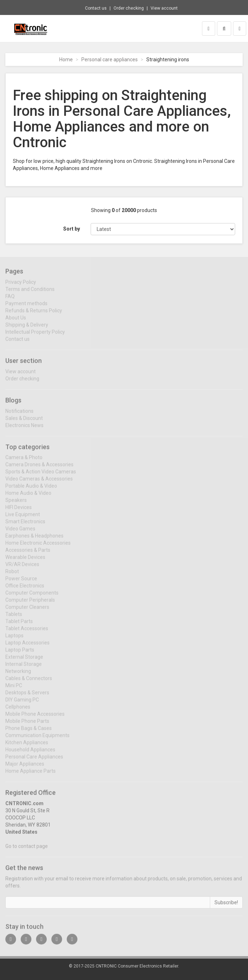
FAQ (10, 300)
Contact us (96, 8)
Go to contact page (27, 850)
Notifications (19, 415)
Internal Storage (24, 668)
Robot (12, 576)
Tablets (14, 618)
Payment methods (26, 308)
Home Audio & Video (28, 497)
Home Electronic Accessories (38, 547)
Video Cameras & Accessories (39, 483)
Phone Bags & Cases (29, 732)
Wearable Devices (25, 561)
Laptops (14, 640)
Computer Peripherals (30, 604)
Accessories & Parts (28, 554)
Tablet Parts (19, 625)
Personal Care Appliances (34, 761)
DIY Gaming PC (22, 704)
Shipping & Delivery (27, 329)
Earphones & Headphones (34, 540)
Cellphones (18, 711)
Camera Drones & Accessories (39, 469)
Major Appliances (25, 768)
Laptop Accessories (27, 647)
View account (164, 8)
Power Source (21, 583)
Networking (18, 675)
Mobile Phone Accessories (35, 718)
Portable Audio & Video (31, 490)
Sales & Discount (24, 422)
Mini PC (14, 690)
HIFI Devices (19, 511)
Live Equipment (23, 519)
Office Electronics (25, 590)
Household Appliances (30, 754)
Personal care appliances (110, 60)
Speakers (16, 504)
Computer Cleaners (27, 611)
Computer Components (32, 597)
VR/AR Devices (22, 568)
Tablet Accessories (27, 633)
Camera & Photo (24, 461)
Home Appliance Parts (31, 775)
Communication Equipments (37, 739)
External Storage (24, 661)
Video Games (20, 533)
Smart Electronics (25, 526)
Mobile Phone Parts (27, 725)
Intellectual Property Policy (35, 336)
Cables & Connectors (29, 682)
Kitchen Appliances (27, 747)
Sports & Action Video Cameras (41, 476)
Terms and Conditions (30, 293)
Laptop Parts (20, 654)
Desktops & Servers (27, 697)
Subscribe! (226, 907)
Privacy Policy (21, 286)
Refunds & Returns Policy (34, 315)
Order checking (129, 8)
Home (66, 60)
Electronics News (24, 429)
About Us (16, 322)
